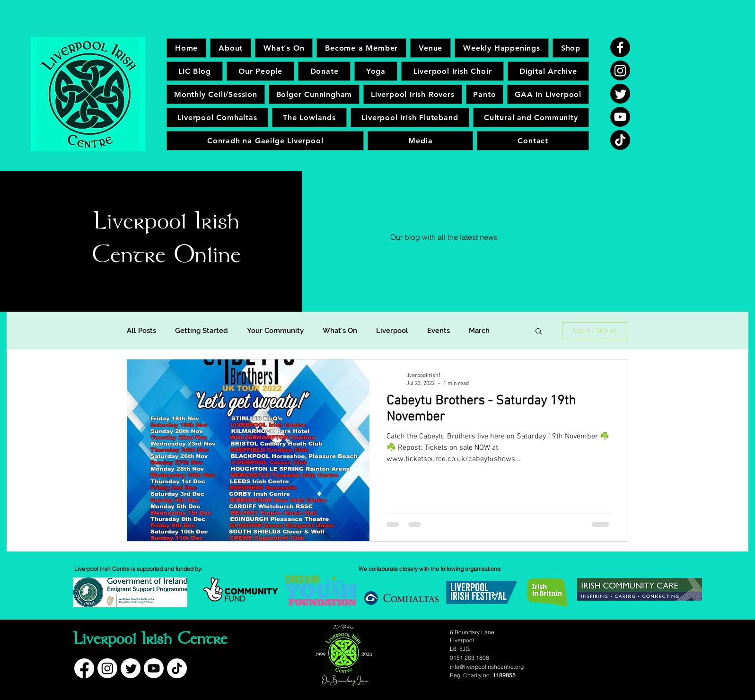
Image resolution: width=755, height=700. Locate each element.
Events (439, 331)
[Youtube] (620, 117)
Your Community (275, 331)
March (479, 331)
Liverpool (392, 331)
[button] (539, 332)
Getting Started (202, 331)
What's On (340, 331)
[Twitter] (620, 94)
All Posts (141, 331)
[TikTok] (620, 140)
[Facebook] (620, 47)
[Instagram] (620, 70)
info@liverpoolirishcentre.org (487, 667)
